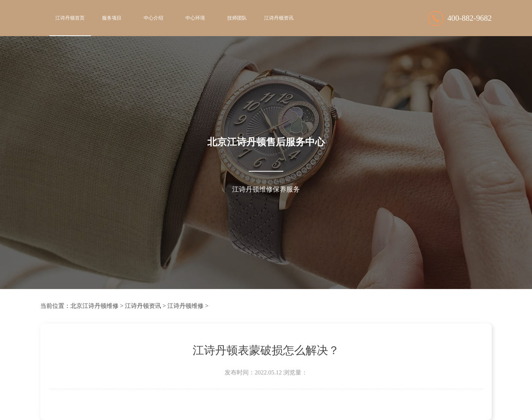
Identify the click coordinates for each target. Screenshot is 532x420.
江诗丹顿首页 (70, 18)
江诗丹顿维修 (185, 306)
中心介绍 (154, 18)
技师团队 (237, 18)
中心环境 (195, 18)
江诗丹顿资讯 (279, 18)
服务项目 (112, 18)
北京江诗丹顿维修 (94, 306)
